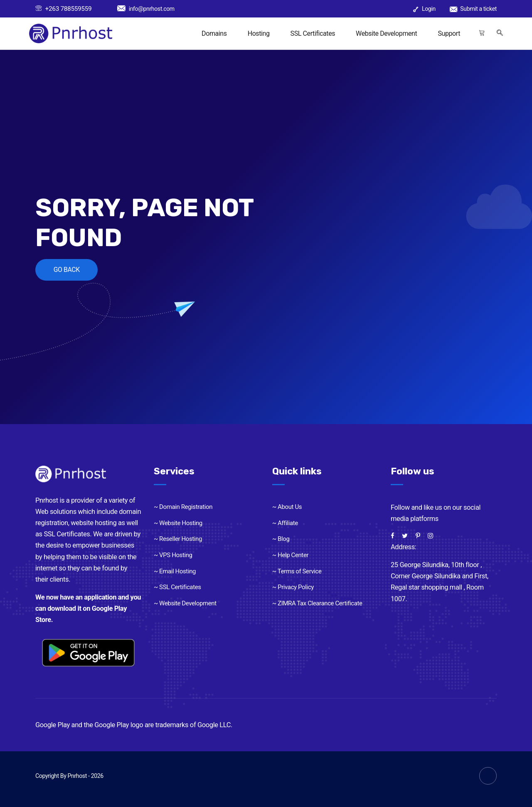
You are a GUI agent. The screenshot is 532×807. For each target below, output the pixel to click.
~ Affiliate (285, 523)
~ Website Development (185, 603)
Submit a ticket (473, 9)
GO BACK (67, 270)
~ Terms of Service (297, 571)
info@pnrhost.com (146, 9)
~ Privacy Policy (293, 587)
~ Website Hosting (178, 523)
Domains (214, 33)
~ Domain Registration (183, 507)
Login (424, 9)
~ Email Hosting (175, 571)
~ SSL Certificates (177, 587)
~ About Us (287, 507)
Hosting (259, 33)
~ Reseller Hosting (178, 539)
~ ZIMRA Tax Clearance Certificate (317, 603)
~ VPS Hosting (173, 555)
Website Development (386, 33)
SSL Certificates (313, 33)
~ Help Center (290, 555)
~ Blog (281, 539)
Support (449, 33)
